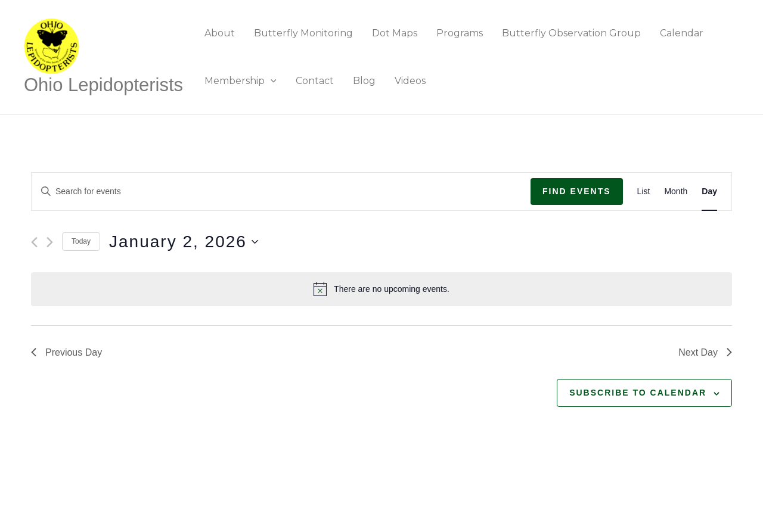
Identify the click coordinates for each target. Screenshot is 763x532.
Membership (241, 81)
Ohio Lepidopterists (103, 85)
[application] (271, 81)
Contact (315, 81)
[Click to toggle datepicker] (184, 242)
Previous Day (66, 352)
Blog (364, 81)
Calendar (682, 33)
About (220, 33)
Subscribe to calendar (638, 393)
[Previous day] (34, 242)
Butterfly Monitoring (303, 33)
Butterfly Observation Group (571, 33)
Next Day (705, 352)
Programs (460, 33)
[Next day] (50, 242)
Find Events (577, 191)
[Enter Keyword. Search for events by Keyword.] (281, 192)
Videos (410, 81)
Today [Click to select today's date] (81, 241)
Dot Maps (395, 33)
